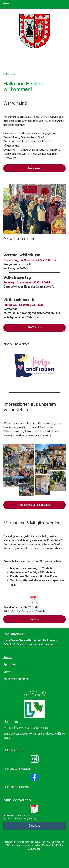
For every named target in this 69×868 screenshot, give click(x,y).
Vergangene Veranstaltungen (34, 505)
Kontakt (8, 657)
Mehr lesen (35, 168)
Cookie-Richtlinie (42, 842)
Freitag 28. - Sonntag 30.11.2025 (23, 305)
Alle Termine (34, 328)
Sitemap (56, 842)
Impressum (11, 842)
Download (34, 619)
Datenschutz (25, 842)
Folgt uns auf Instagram (17, 769)
